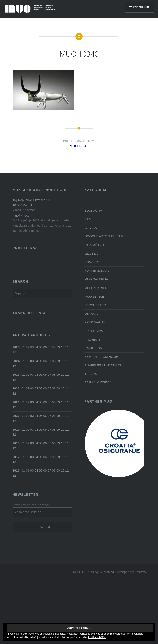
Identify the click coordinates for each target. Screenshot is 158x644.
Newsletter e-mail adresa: (31, 505)
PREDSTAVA (94, 331)
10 (63, 347)
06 (45, 347)
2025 (16, 347)
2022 (16, 388)
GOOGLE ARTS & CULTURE (105, 236)
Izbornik (141, 7)
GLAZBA (91, 228)
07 (49, 347)
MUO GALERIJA (96, 279)
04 (36, 347)
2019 (16, 429)
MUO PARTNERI (96, 288)
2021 (16, 402)
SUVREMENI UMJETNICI (103, 365)
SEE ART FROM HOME (101, 357)
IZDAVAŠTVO (94, 245)
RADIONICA (93, 348)
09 (58, 347)
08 (54, 361)
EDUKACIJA (93, 210)
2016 (16, 470)
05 (41, 347)
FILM (88, 219)
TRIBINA (91, 374)
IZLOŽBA (91, 253)
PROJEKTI (92, 339)
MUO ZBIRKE (94, 296)
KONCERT (92, 262)
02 (28, 347)
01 (23, 347)
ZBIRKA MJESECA (98, 382)
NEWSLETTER (95, 305)
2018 (16, 443)
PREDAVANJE (95, 322)
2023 (16, 374)
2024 (16, 361)
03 (32, 361)
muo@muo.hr (22, 215)
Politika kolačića (97, 637)
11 (67, 347)
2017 (16, 457)
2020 (16, 416)
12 (14, 366)
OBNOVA (91, 314)
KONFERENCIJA (96, 271)
